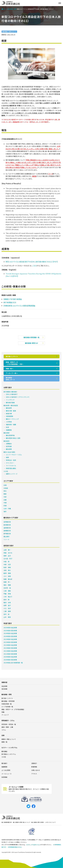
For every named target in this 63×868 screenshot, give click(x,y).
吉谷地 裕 (7, 588)
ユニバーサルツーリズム (14, 455)
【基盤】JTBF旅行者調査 (13, 299)
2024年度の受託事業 (10, 636)
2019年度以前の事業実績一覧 (13, 663)
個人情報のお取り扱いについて (22, 822)
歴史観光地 (7, 525)
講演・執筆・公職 (7, 727)
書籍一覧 (4, 742)
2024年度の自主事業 (10, 633)
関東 (5, 494)
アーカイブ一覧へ (12, 373)
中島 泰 (6, 562)
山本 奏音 (7, 617)
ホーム (4, 9)
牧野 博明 (7, 567)
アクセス (34, 774)
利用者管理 (10, 416)
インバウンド (10, 400)
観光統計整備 (10, 403)
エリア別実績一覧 (7, 707)
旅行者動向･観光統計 (10, 392)
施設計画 (9, 413)
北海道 (6, 488)
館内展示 (4, 763)
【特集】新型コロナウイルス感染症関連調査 (19, 306)
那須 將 (6, 600)
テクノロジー (10, 463)
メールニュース (6, 774)
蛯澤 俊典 (7, 573)
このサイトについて (50, 822)
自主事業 (4, 686)
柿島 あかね (8, 553)
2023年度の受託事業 (10, 642)
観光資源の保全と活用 (13, 438)
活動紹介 (34, 763)
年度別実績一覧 (7, 704)
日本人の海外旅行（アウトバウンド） (18, 397)
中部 (5, 497)
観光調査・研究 (12, 9)
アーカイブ (5, 715)
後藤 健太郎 (8, 579)
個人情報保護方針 (7, 822)
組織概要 (4, 767)
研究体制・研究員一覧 (9, 724)
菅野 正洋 (7, 556)
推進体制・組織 (11, 424)
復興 (7, 457)
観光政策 (9, 408)
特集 (3, 712)
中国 (5, 503)
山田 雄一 (7, 550)
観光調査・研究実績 (8, 701)
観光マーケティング (12, 419)
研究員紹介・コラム (8, 720)
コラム (4, 730)
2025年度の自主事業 (10, 628)
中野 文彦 (7, 564)
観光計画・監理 (11, 411)
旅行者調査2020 (10, 302)
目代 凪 (6, 614)
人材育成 (9, 422)
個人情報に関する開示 (38, 822)
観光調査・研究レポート (9, 32)
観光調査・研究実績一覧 (32, 337)
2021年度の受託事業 (10, 654)
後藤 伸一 (7, 582)
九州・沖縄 (7, 509)
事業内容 (4, 682)
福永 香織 (7, 585)
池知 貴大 (7, 570)
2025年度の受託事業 (10, 631)
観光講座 (4, 751)
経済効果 (9, 446)
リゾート (6, 539)
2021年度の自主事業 (10, 651)
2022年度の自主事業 (10, 645)
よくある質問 (6, 770)
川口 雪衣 (7, 608)
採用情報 (4, 777)
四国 (5, 506)
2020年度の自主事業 (10, 657)
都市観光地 (7, 534)
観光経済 (6, 441)
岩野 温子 (7, 605)
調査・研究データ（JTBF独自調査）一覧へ (15, 363)
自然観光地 (7, 522)
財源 (7, 427)
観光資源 (6, 433)
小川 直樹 (7, 576)
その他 (6, 471)
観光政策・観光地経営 (11, 405)
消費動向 (9, 444)
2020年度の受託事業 (10, 660)
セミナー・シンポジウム (9, 748)
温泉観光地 (7, 528)
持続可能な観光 (11, 468)
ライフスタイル (11, 466)
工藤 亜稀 (7, 611)
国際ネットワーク (12, 474)
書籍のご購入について (9, 739)
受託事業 (4, 689)
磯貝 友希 (7, 603)
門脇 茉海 (7, 594)
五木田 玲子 (8, 559)
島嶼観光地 (7, 531)
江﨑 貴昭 (7, 591)
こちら (34, 266)
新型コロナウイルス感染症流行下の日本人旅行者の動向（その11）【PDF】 (32, 262)
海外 (5, 511)
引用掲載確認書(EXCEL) (15, 847)
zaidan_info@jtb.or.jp (33, 845)
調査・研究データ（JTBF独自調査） (13, 709)
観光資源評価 (10, 435)
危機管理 (9, 430)
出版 (3, 735)
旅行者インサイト (12, 356)
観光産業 (9, 449)
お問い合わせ (36, 770)
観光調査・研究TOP (32, 343)
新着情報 (34, 767)
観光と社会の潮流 (9, 452)
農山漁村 (6, 537)
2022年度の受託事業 (10, 648)
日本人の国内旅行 (12, 394)
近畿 (5, 500)
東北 (5, 491)
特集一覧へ (10, 369)
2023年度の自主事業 (10, 639)
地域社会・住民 (11, 460)
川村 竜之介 (8, 597)
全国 (5, 485)
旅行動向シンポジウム (9, 754)
